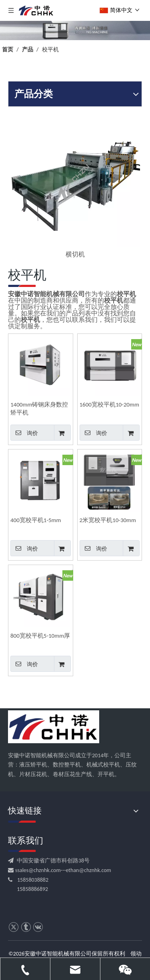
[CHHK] (54, 727)
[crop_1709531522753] (75, 30)
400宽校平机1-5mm (36, 520)
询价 (24, 433)
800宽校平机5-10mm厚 (40, 636)
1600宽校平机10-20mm (109, 405)
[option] (75, 188)
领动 (136, 954)
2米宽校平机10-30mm (108, 520)
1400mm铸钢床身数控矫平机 (39, 409)
